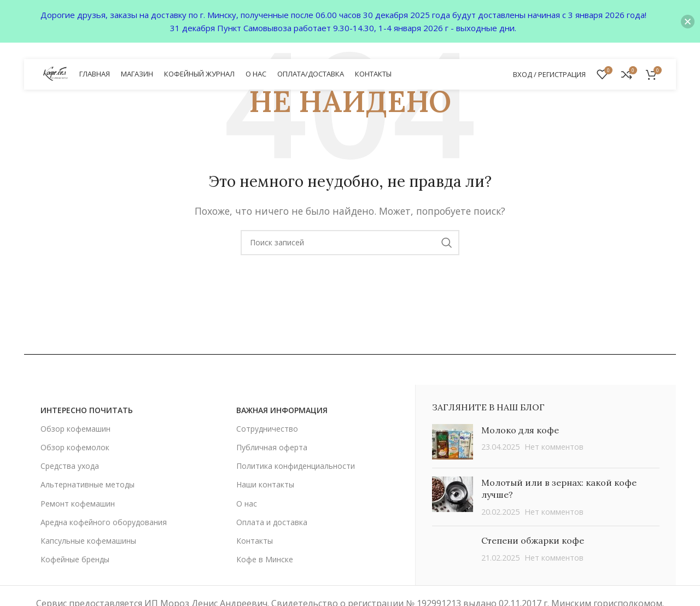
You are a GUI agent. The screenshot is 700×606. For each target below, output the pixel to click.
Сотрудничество (267, 429)
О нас (247, 504)
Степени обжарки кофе (533, 540)
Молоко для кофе (520, 430)
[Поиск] (350, 243)
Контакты (255, 541)
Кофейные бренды (75, 559)
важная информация (282, 410)
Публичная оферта (272, 447)
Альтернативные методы (87, 484)
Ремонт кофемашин (78, 504)
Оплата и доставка (272, 522)
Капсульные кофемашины (88, 541)
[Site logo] (56, 73)
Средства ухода (70, 466)
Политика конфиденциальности (296, 466)
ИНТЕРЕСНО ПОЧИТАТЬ (87, 410)
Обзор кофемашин (75, 429)
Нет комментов (554, 447)
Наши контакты (265, 484)
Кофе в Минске (265, 559)
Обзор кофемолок (75, 447)
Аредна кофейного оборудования (104, 522)
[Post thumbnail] (453, 442)
